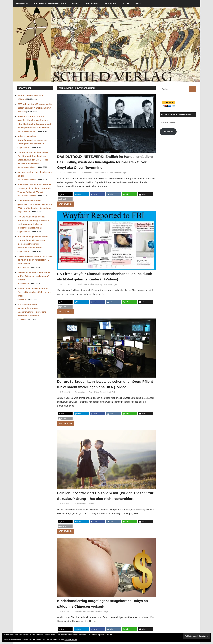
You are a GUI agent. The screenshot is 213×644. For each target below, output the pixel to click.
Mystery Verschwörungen (116, 173)
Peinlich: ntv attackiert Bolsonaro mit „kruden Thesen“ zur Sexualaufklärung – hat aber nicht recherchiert (100, 498)
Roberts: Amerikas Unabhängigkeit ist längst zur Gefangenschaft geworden (32, 140)
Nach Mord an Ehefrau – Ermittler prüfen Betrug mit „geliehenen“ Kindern (34, 276)
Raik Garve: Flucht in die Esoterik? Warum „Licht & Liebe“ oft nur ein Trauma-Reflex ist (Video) (35, 188)
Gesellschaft (98, 173)
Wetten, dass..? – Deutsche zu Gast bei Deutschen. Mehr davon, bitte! (34, 292)
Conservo (22, 300)
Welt (138, 3)
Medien (91, 284)
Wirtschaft (92, 3)
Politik (76, 3)
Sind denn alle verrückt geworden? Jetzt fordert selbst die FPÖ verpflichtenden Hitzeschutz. (35, 204)
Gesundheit (111, 3)
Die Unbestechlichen (27, 131)
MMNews (22, 99)
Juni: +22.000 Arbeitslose (30, 95)
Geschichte (87, 173)
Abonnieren (168, 132)
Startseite (22, 3)
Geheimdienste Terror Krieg (87, 392)
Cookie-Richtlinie (71, 640)
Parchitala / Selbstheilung (49, 3)
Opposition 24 (24, 147)
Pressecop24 (23, 267)
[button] (65, 194)
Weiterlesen (66, 204)
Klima (126, 3)
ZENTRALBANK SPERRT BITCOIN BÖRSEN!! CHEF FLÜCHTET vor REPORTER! (35, 260)
